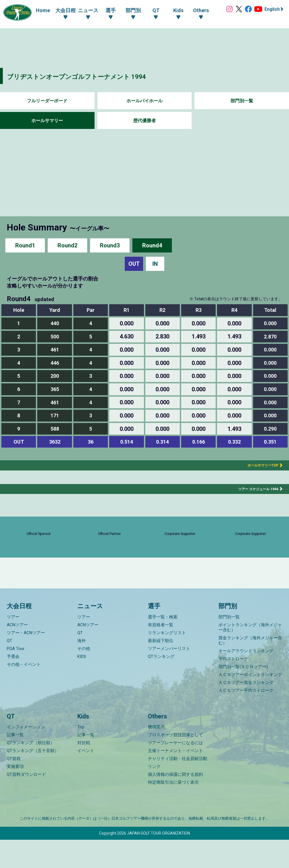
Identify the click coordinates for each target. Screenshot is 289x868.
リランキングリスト (167, 661)
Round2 (67, 245)
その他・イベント (24, 693)
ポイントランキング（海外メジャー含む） (250, 656)
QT (9, 669)
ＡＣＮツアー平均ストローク (246, 719)
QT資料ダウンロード (26, 803)
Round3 (110, 245)
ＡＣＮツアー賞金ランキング (246, 711)
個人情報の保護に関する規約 (175, 803)
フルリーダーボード (47, 101)
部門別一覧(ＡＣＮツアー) (243, 695)
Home (37, 10)
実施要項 (15, 795)
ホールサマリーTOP (258, 465)
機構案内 (156, 755)
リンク (154, 795)
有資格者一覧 (161, 653)
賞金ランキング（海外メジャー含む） (250, 669)
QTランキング (161, 685)
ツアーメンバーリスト (169, 677)
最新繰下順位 (161, 669)
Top (81, 755)
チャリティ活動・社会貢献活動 (178, 787)
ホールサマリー (47, 121)
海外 (82, 669)
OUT (134, 264)
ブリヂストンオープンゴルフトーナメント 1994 (100, 76)
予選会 (13, 685)
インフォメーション (26, 755)
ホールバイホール (144, 101)
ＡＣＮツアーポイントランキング (250, 703)
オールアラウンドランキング (246, 679)
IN (155, 264)
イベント (86, 779)
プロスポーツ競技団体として (175, 763)
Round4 (152, 245)
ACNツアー (17, 653)
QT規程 (14, 787)
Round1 (25, 245)
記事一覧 (15, 763)
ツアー (13, 645)
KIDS (82, 685)
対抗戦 (84, 771)
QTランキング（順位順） (31, 771)
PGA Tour (16, 677)
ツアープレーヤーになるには (175, 771)
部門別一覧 (242, 101)
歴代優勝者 (144, 121)
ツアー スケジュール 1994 (255, 489)
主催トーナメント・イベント (175, 779)
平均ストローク (233, 687)
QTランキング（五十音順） (33, 779)
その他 (84, 677)
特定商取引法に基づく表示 (173, 811)
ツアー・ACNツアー (26, 661)
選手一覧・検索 (163, 645)
